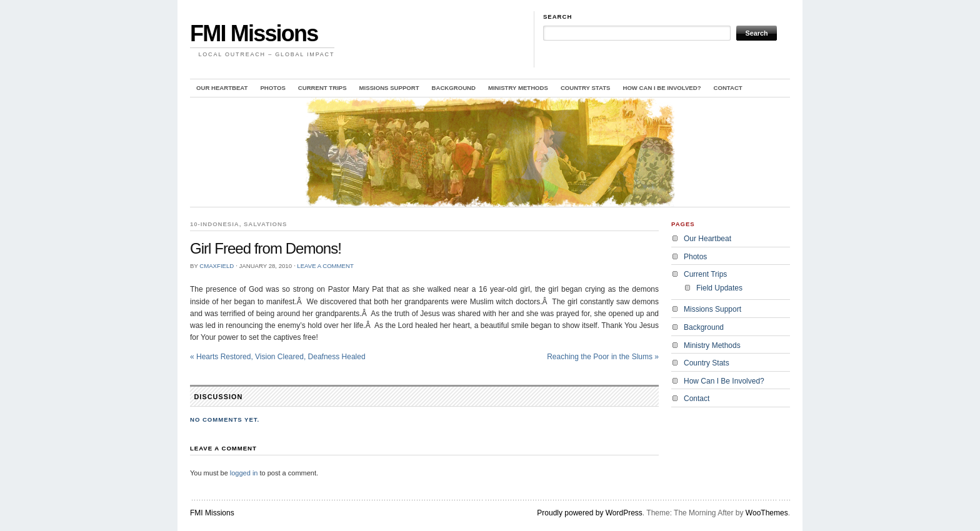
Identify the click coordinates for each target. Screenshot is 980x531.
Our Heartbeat (222, 88)
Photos (272, 88)
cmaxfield (217, 266)
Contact (728, 88)
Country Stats (586, 88)
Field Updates (719, 288)
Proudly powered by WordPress (590, 513)
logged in (244, 473)
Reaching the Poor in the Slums (603, 357)
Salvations (265, 224)
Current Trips (322, 88)
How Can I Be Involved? (662, 88)
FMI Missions (254, 33)
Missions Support (389, 88)
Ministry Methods (518, 88)
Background (454, 88)
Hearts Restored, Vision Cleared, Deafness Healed (278, 357)
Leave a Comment (325, 266)
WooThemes (767, 513)
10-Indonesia (215, 224)
